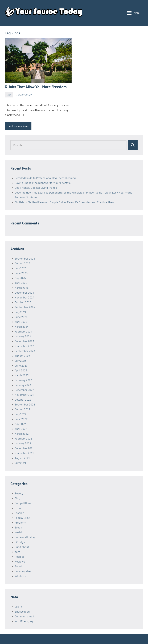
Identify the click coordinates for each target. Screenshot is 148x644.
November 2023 (24, 346)
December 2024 (24, 292)
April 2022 (21, 429)
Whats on (20, 576)
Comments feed (24, 616)
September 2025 (25, 258)
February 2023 (23, 380)
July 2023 (20, 361)
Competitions (23, 503)
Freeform (20, 522)
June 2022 (21, 419)
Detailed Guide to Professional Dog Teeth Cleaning (45, 178)
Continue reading (17, 126)
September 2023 (25, 351)
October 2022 (23, 399)
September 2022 (25, 404)
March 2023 (22, 375)
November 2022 (24, 395)
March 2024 (22, 327)
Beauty (19, 493)
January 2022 (23, 443)
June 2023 (21, 365)
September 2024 (25, 307)
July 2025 (20, 268)
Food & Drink (22, 518)
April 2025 (21, 283)
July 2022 (20, 414)
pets (17, 552)
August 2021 (22, 458)
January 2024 (23, 336)
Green (18, 527)
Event (18, 508)
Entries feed (22, 611)
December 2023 (24, 341)
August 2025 (22, 263)
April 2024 (21, 322)
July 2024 (20, 312)
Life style (20, 542)
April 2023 (21, 370)
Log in (18, 607)
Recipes (20, 557)
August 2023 (22, 356)
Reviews (20, 561)
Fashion (19, 513)
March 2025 (22, 288)
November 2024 (24, 297)
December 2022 (24, 390)
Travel (18, 566)
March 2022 (22, 434)
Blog (9, 95)
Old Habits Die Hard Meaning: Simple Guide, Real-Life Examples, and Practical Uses (64, 202)
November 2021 (24, 453)
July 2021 (20, 463)
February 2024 (23, 331)
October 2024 (23, 302)
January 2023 (23, 385)
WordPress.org (24, 621)
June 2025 (21, 273)
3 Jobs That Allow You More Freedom (35, 87)
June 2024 (21, 317)
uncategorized (23, 571)
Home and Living (25, 537)
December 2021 (24, 448)
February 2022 (23, 438)
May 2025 (20, 278)
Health (19, 532)
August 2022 (22, 409)
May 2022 (20, 424)
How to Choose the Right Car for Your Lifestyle (43, 183)
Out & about (22, 547)
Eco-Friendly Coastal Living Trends (36, 188)
